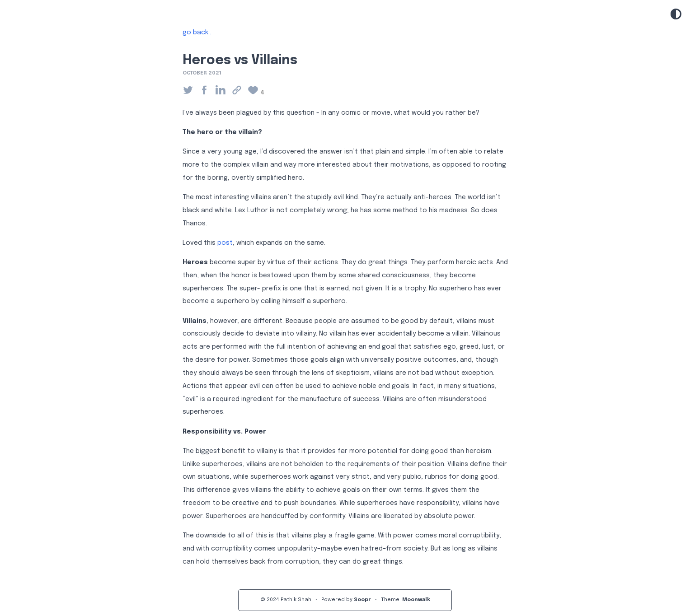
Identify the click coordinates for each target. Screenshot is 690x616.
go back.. (197, 33)
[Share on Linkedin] (223, 91)
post (225, 243)
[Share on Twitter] (191, 91)
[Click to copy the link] (239, 91)
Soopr (362, 600)
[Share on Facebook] (207, 91)
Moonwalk (416, 600)
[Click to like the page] (256, 91)
